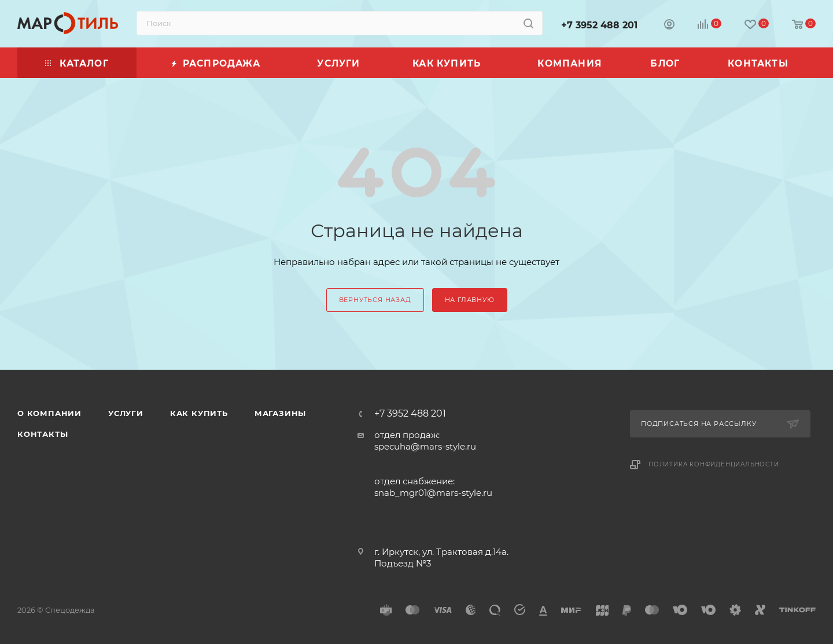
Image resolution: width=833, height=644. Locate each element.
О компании (49, 413)
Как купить (199, 413)
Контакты (43, 434)
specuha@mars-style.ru (425, 446)
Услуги (126, 413)
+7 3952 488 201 (599, 25)
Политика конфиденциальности (714, 464)
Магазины (280, 413)
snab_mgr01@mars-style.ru (433, 493)
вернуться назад (375, 300)
